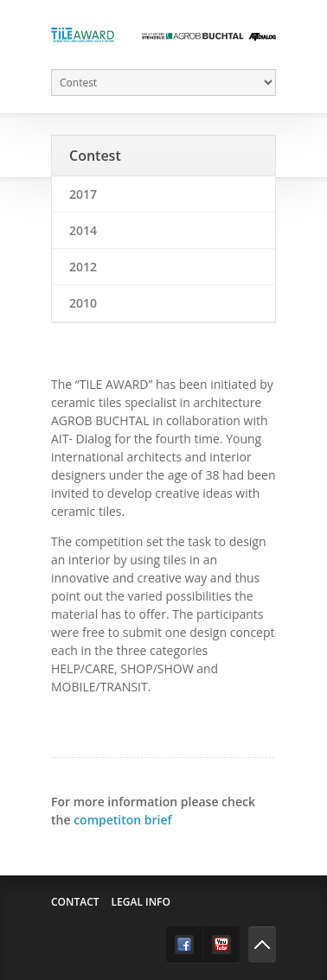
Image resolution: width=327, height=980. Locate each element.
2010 (83, 303)
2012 (83, 267)
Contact (75, 902)
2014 (83, 230)
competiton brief (122, 820)
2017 (83, 194)
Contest (95, 156)
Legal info (141, 902)
